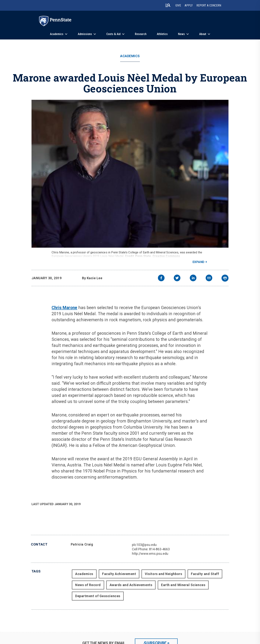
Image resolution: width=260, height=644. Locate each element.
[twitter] (177, 278)
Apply (189, 5)
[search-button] (168, 5)
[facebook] (161, 278)
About (203, 34)
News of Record (88, 585)
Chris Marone (64, 308)
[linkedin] (193, 278)
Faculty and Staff (205, 574)
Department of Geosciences (98, 596)
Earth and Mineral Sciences (183, 585)
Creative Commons (166, 256)
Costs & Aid (113, 34)
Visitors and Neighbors (163, 574)
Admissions (85, 34)
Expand (199, 262)
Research (141, 34)
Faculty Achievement (119, 574)
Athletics (162, 34)
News (181, 34)
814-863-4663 (159, 549)
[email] (209, 278)
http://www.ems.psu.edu (150, 554)
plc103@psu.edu (144, 545)
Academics (57, 34)
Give (178, 5)
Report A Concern (209, 5)
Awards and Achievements (131, 585)
